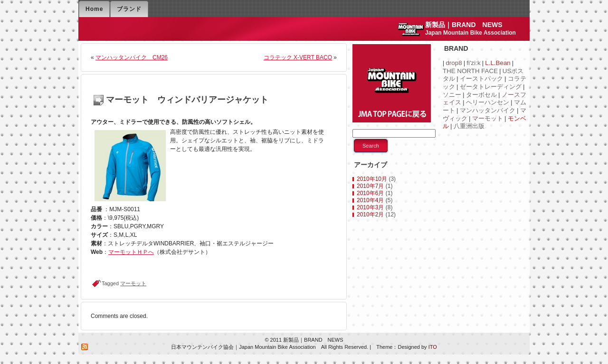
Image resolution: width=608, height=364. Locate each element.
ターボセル (481, 95)
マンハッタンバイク (488, 110)
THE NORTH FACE (470, 71)
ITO (432, 347)
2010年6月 (370, 193)
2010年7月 (370, 186)
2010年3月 (370, 207)
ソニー (452, 95)
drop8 (454, 63)
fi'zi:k (473, 63)
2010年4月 (370, 200)
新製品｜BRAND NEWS (464, 25)
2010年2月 (370, 215)
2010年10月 (372, 179)
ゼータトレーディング (491, 87)
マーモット (133, 283)
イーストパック (481, 79)
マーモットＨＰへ (131, 252)
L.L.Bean (498, 63)
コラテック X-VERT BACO (298, 57)
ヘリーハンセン (488, 102)
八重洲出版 (469, 126)
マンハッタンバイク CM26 (132, 57)
